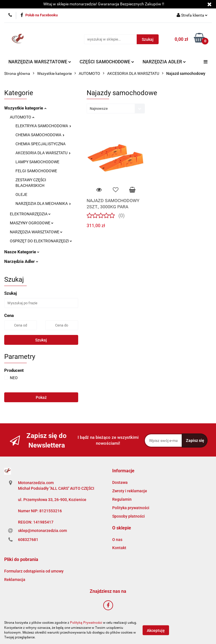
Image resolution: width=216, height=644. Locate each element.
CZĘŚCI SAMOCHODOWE (107, 62)
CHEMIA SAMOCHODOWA (40, 135)
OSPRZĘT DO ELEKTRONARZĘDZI (41, 241)
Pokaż (41, 397)
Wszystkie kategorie (25, 108)
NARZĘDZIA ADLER (164, 62)
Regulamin (122, 499)
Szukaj (41, 340)
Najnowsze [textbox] (99, 109)
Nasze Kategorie (22, 252)
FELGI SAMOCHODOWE (36, 171)
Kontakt (119, 548)
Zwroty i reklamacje (130, 491)
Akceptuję (156, 630)
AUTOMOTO (22, 117)
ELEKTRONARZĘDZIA (30, 214)
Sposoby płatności (129, 516)
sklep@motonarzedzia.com (42, 531)
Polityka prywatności (131, 508)
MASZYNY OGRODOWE (32, 223)
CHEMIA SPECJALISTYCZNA (40, 144)
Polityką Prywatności (86, 623)
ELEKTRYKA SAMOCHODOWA (43, 126)
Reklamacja (15, 580)
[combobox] (116, 109)
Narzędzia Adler (21, 261)
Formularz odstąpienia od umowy (34, 571)
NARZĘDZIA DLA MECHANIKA (43, 204)
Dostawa (120, 482)
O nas (117, 540)
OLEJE (21, 194)
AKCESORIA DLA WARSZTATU (43, 153)
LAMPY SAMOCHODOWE (37, 162)
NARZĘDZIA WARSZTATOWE (40, 62)
